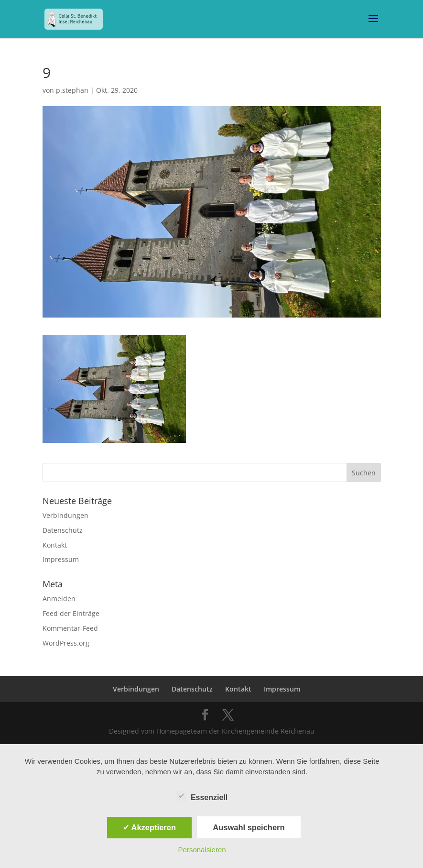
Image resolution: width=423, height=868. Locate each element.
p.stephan (72, 90)
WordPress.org (66, 643)
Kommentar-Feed (70, 628)
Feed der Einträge (71, 613)
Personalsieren (202, 850)
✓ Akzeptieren (150, 827)
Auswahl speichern (249, 827)
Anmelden (59, 599)
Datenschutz (63, 530)
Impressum (61, 559)
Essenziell (202, 796)
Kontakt (55, 545)
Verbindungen (65, 515)
